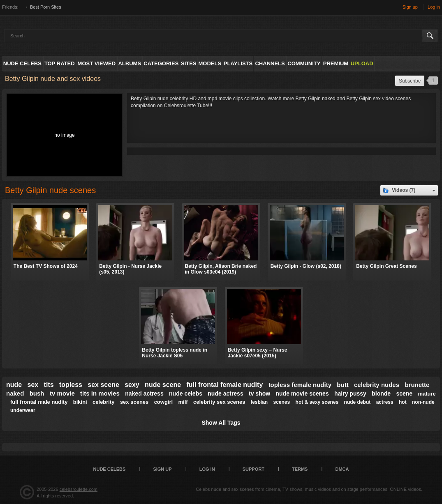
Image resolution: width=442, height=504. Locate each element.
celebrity (103, 402)
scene (404, 394)
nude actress (225, 394)
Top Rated (60, 63)
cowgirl (164, 402)
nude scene (163, 385)
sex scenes (134, 402)
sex (33, 385)
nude (14, 385)
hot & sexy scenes (317, 402)
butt (342, 385)
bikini (80, 402)
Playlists (238, 63)
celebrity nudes (377, 385)
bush (37, 393)
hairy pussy (350, 394)
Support (253, 469)
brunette (417, 385)
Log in (434, 7)
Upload (362, 63)
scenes (282, 402)
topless (71, 385)
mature (427, 394)
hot (403, 402)
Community (304, 63)
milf (183, 402)
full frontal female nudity (224, 385)
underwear (23, 410)
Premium (336, 63)
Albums (130, 63)
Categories (161, 63)
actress (385, 402)
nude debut (358, 402)
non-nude (423, 402)
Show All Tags (221, 423)
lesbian (259, 402)
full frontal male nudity (39, 402)
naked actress (144, 394)
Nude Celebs (22, 63)
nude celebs (186, 394)
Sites (189, 63)
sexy (132, 385)
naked (15, 393)
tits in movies (100, 393)
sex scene (103, 385)
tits (49, 385)
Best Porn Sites (46, 7)
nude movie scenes (302, 394)
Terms (300, 469)
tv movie (62, 393)
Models (210, 63)
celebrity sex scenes (219, 402)
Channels (270, 63)
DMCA (342, 469)
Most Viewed (97, 63)
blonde (381, 394)
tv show (259, 394)
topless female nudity (300, 385)
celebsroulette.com (79, 489)
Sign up (410, 7)
